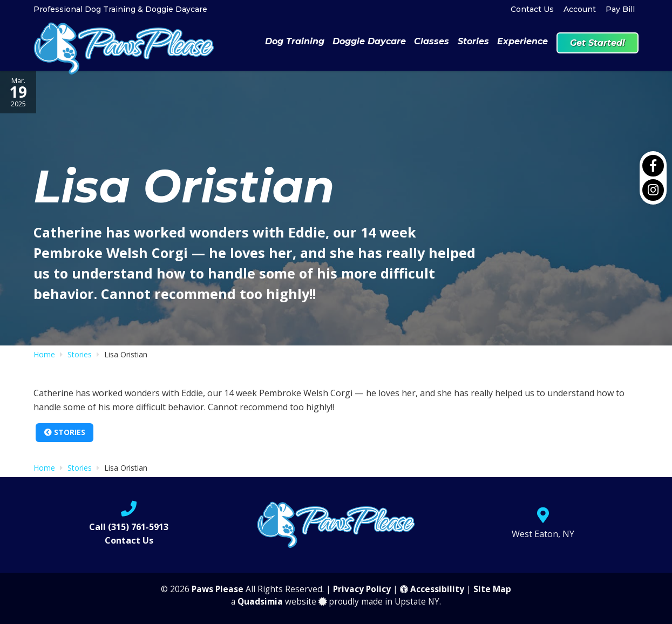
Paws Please (218, 589)
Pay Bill (620, 9)
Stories (65, 432)
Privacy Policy (362, 589)
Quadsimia (260, 602)
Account (580, 9)
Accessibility (432, 589)
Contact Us (532, 9)
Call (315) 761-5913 (129, 527)
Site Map (492, 589)
